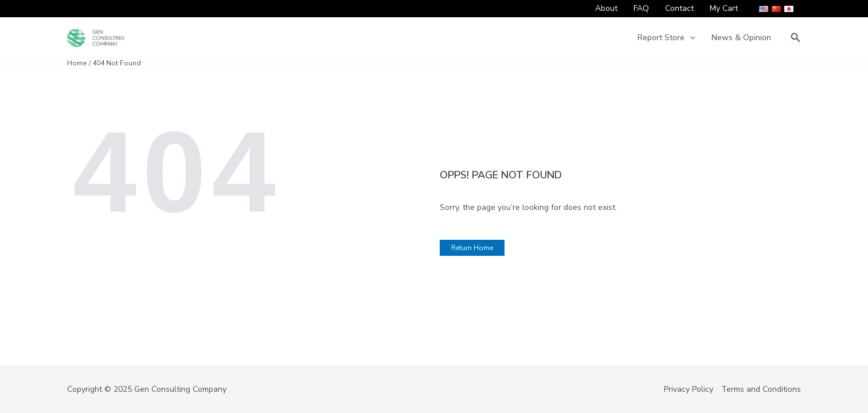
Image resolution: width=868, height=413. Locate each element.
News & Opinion (741, 38)
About (606, 8)
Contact (679, 8)
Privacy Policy (689, 389)
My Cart (724, 8)
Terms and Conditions (761, 389)
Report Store (666, 38)
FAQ (641, 8)
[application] (690, 38)
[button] (796, 38)
